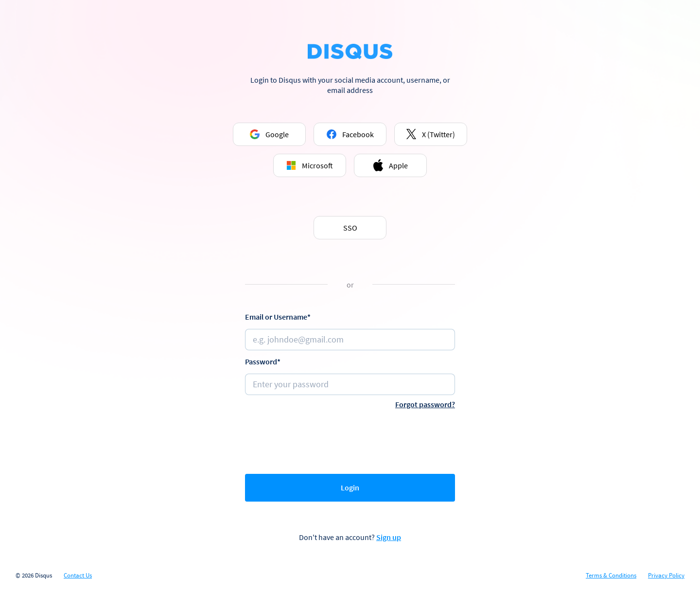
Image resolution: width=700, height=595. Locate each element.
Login (350, 487)
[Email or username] (350, 340)
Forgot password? (425, 404)
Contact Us (78, 576)
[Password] (350, 384)
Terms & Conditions (611, 576)
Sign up (389, 537)
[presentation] (350, 439)
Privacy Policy (666, 576)
